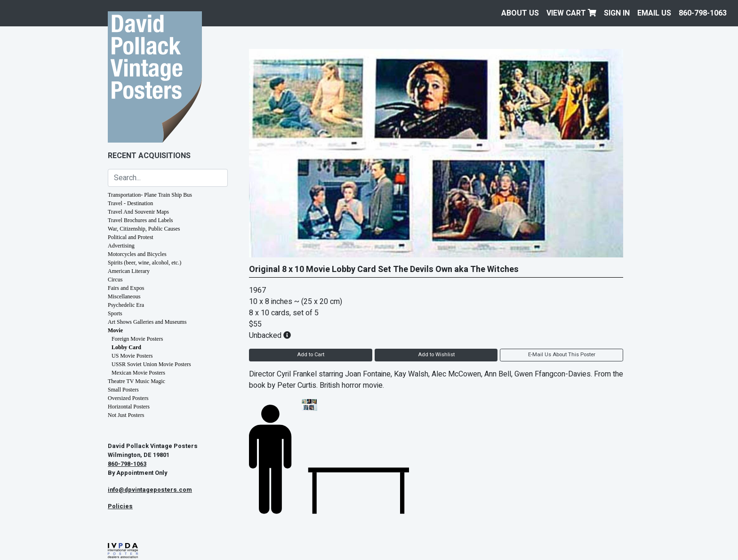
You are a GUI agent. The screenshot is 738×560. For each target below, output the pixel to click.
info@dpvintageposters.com (150, 490)
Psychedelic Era (126, 305)
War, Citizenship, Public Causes (144, 229)
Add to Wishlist (436, 355)
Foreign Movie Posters (137, 339)
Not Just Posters (126, 415)
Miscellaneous (124, 296)
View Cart (571, 13)
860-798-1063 (703, 13)
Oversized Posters (128, 398)
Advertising (121, 246)
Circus (115, 280)
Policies (120, 506)
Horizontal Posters (129, 407)
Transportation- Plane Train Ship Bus (150, 195)
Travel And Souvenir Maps (138, 212)
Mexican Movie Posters (138, 373)
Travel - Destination (130, 203)
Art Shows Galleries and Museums (147, 322)
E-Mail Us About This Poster (562, 355)
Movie (115, 330)
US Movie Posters (132, 356)
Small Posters (123, 390)
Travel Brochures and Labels (140, 220)
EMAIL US (654, 13)
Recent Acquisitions (149, 156)
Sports (115, 313)
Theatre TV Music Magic (136, 381)
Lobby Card (126, 347)
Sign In (617, 13)
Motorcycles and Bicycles (137, 254)
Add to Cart (311, 355)
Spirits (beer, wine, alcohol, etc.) (144, 263)
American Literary (129, 271)
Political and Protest (131, 237)
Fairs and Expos (126, 288)
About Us (520, 13)
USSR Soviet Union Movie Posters (151, 364)
